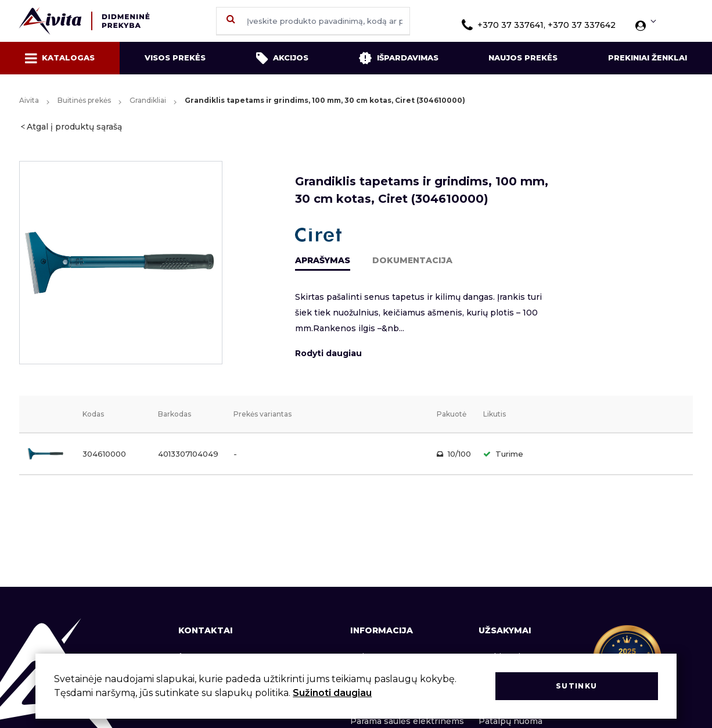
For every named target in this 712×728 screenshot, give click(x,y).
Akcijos (282, 58)
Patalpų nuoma (510, 721)
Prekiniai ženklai (648, 58)
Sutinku (576, 686)
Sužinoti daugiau (332, 693)
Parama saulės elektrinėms (407, 721)
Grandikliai (148, 100)
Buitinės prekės (84, 100)
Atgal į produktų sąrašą (74, 127)
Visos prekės (175, 58)
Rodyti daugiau (328, 353)
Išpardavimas (398, 58)
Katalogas (60, 58)
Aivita (29, 100)
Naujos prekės (523, 58)
